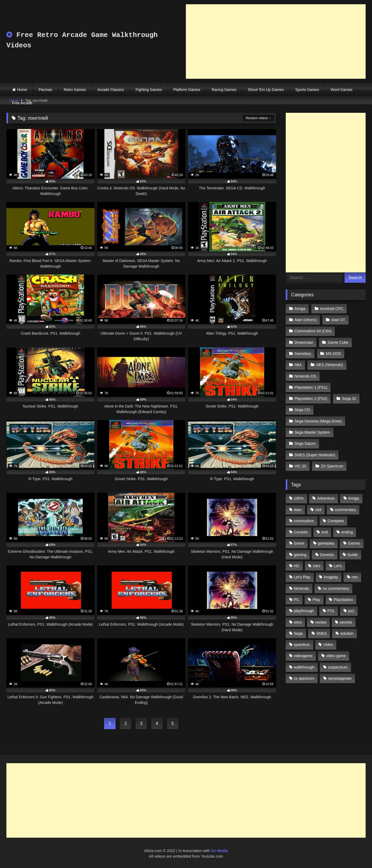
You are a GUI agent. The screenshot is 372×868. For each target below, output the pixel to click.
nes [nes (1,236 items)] (355, 577)
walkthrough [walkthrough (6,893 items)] (304, 667)
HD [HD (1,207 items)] (297, 566)
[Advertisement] (276, 41)
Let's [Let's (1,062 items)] (338, 566)
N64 (298, 365)
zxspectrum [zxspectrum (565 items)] (338, 667)
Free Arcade (22, 103)
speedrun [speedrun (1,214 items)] (302, 645)
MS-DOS (333, 354)
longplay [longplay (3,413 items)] (331, 577)
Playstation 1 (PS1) (311, 387)
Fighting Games (149, 90)
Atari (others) (306, 320)
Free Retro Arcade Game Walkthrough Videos (82, 40)
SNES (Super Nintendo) (315, 455)
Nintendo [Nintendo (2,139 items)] (301, 588)
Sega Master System (312, 432)
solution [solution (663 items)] (347, 633)
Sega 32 (349, 398)
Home (22, 90)
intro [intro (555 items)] (317, 566)
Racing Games (224, 90)
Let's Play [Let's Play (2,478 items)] (302, 577)
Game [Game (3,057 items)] (299, 543)
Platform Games (187, 90)
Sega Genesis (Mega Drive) (318, 421)
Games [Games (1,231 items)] (354, 543)
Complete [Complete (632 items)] (336, 521)
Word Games (341, 90)
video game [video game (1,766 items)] (336, 656)
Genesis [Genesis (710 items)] (327, 555)
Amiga (300, 309)
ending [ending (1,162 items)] (347, 532)
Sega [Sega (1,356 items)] (298, 633)
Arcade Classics (111, 90)
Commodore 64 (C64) (313, 331)
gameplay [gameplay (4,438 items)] (326, 543)
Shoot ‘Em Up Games (266, 90)
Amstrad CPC (332, 309)
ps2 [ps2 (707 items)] (351, 611)
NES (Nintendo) (330, 365)
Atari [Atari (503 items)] (298, 510)
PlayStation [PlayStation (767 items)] (343, 600)
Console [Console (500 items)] (301, 532)
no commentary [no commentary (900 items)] (336, 588)
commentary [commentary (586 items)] (346, 510)
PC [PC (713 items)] (296, 600)
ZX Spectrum (332, 466)
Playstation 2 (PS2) (311, 398)
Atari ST (338, 320)
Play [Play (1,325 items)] (316, 600)
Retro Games (75, 90)
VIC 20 (300, 466)
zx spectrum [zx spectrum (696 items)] (304, 678)
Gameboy (303, 354)
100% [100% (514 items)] (299, 498)
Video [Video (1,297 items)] (328, 645)
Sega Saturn (305, 443)
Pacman (45, 90)
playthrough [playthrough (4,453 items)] (304, 611)
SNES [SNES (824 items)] (322, 633)
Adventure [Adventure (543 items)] (326, 498)
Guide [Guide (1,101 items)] (353, 555)
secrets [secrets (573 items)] (346, 622)
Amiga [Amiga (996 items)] (353, 498)
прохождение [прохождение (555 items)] (340, 678)
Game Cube (338, 342)
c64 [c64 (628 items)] (318, 510)
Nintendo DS (305, 376)
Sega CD (302, 410)
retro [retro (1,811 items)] (298, 622)
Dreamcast (304, 342)
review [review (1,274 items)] (321, 622)
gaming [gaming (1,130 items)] (300, 555)
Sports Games (307, 90)
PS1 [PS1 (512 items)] (331, 611)
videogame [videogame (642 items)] (303, 656)
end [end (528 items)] (325, 532)
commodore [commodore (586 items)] (304, 521)
